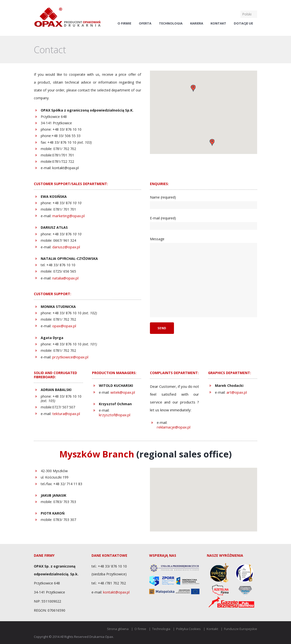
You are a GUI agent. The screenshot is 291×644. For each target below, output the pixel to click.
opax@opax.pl (64, 326)
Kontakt (218, 23)
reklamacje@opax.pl (174, 427)
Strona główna (118, 629)
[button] (193, 88)
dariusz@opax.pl (66, 247)
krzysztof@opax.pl (115, 415)
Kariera (197, 23)
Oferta (145, 23)
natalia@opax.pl (65, 278)
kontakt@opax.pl (116, 592)
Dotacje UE (243, 23)
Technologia (171, 23)
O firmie (124, 23)
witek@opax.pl (123, 392)
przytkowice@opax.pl (70, 357)
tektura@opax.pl (66, 414)
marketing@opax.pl (68, 216)
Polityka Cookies (188, 629)
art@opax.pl (237, 392)
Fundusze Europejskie (241, 629)
